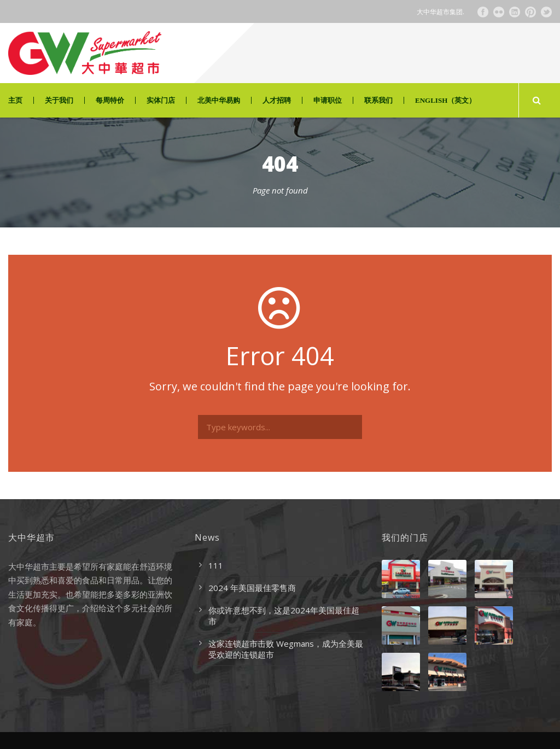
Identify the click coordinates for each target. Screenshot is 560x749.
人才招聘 (277, 100)
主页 (15, 100)
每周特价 (110, 100)
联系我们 (378, 100)
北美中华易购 (219, 100)
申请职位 (328, 100)
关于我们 (59, 100)
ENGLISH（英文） (445, 100)
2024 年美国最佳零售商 (252, 588)
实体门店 (161, 100)
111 (216, 565)
